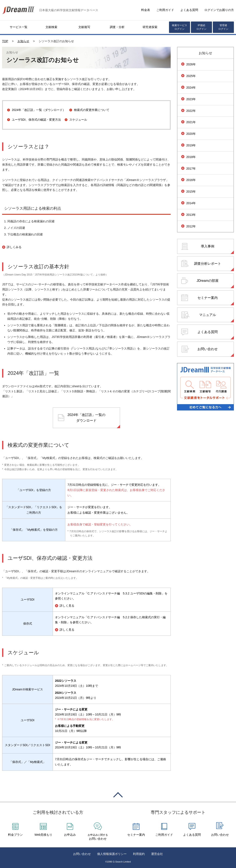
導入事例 (208, 246)
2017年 (191, 169)
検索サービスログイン (180, 27)
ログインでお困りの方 (219, 10)
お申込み (70, 835)
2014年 (191, 203)
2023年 (191, 99)
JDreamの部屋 (208, 281)
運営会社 (157, 854)
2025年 (191, 76)
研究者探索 (150, 27)
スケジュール (78, 120)
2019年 (191, 145)
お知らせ (23, 41)
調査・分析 (117, 27)
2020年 (191, 134)
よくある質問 (189, 10)
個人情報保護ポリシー (112, 854)
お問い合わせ (208, 349)
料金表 (146, 10)
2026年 (191, 64)
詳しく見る (67, 606)
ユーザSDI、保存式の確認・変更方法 (36, 120)
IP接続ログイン (201, 27)
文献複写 (84, 27)
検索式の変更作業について (92, 110)
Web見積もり (44, 835)
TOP (5, 41)
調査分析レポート (208, 264)
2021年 (191, 122)
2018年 (191, 157)
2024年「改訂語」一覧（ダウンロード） (39, 110)
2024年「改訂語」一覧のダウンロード (86, 418)
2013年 (191, 215)
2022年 (191, 111)
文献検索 (51, 27)
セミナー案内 (208, 298)
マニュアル (208, 315)
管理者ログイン (223, 27)
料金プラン (15, 835)
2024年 (191, 88)
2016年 (191, 180)
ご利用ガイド (165, 10)
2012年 (191, 226)
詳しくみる (14, 247)
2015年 (191, 192)
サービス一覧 (19, 27)
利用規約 (139, 854)
